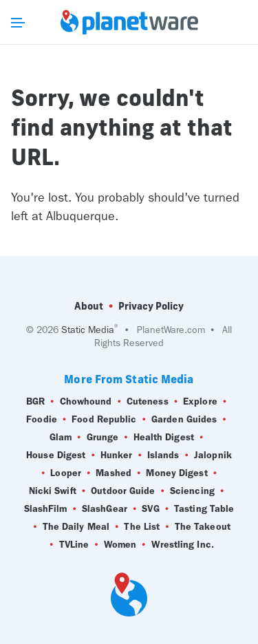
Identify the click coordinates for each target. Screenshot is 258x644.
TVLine (74, 545)
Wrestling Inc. (183, 545)
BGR (35, 402)
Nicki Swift (53, 491)
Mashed (114, 473)
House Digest (56, 455)
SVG (150, 509)
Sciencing (192, 491)
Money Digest (176, 473)
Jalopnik (213, 455)
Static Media (88, 330)
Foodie (42, 420)
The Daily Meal (76, 527)
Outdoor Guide (123, 491)
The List (142, 527)
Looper (66, 473)
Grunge (103, 438)
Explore (200, 402)
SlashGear (105, 509)
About (89, 306)
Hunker (117, 455)
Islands (163, 455)
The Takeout (203, 527)
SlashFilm (46, 509)
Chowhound (86, 402)
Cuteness (148, 402)
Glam (61, 438)
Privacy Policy (151, 306)
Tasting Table (204, 509)
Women (120, 545)
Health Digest (164, 438)
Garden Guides (184, 420)
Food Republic (104, 420)
